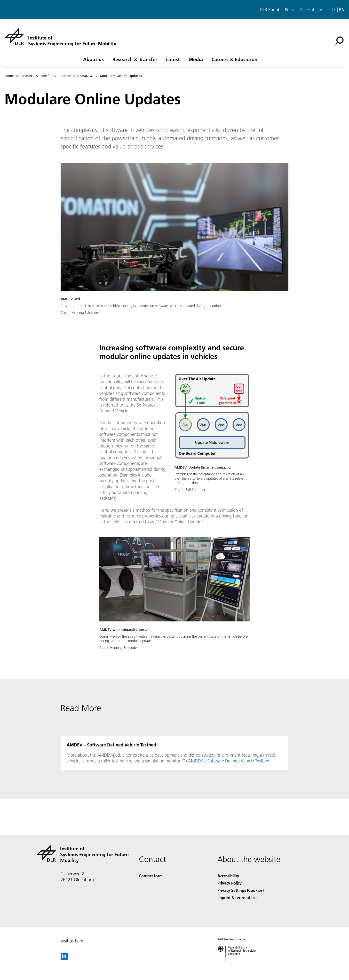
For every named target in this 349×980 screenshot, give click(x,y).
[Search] (339, 41)
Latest (173, 59)
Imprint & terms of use (238, 898)
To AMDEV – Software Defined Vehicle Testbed (226, 761)
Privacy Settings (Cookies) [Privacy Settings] (241, 890)
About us (93, 59)
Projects (64, 76)
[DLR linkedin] (64, 958)
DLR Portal (269, 10)
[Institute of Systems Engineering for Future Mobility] (60, 37)
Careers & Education (234, 59)
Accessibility (311, 10)
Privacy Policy (230, 883)
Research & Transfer (135, 59)
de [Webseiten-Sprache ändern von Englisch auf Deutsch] (333, 10)
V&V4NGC (85, 76)
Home (9, 76)
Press (289, 10)
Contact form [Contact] (151, 876)
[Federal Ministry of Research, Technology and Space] (241, 967)
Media (196, 59)
